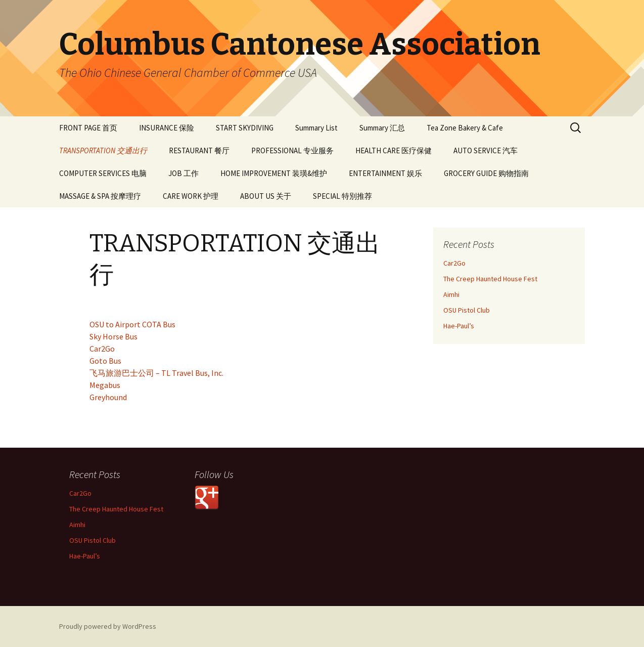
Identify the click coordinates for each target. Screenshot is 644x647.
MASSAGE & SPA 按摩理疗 (100, 196)
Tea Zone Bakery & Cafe (465, 128)
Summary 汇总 (382, 128)
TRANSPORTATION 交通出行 (103, 150)
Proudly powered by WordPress (108, 626)
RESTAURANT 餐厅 (199, 150)
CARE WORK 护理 (191, 196)
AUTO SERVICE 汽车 (486, 150)
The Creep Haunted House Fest (490, 279)
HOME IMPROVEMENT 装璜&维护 (274, 173)
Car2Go (102, 349)
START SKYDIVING (245, 128)
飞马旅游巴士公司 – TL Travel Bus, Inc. (156, 373)
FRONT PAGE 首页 (88, 128)
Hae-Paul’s (459, 326)
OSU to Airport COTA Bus (132, 324)
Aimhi (451, 294)
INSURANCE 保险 (167, 128)
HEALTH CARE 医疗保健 (394, 150)
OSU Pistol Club (467, 310)
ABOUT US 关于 (266, 196)
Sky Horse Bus (113, 336)
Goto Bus (105, 361)
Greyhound (108, 397)
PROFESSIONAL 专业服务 (292, 150)
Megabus (105, 385)
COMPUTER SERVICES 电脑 (103, 173)
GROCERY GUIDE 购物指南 (486, 173)
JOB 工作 (183, 173)
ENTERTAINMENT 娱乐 (385, 173)
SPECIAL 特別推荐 (342, 196)
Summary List (316, 128)
